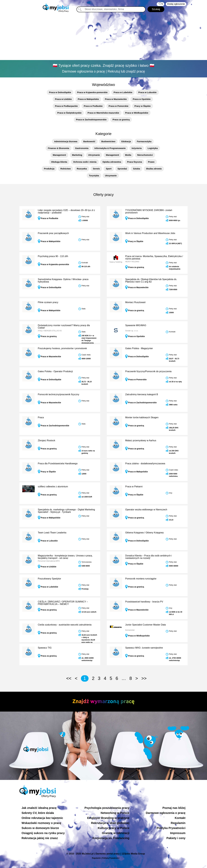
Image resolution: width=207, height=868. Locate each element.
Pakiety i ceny (176, 838)
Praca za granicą (121, 120)
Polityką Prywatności (111, 858)
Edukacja (126, 141)
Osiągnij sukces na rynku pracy (43, 833)
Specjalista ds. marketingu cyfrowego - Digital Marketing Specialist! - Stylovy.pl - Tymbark (66, 511)
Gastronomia (82, 148)
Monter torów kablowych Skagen (142, 417)
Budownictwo (108, 141)
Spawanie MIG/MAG (136, 325)
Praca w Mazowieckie (116, 99)
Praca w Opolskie (142, 99)
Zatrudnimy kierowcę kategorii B (142, 394)
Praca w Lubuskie (147, 92)
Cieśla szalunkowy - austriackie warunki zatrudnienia (65, 625)
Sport (109, 169)
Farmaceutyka (144, 141)
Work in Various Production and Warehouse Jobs (150, 233)
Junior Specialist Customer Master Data (145, 625)
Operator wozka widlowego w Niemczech (146, 510)
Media (128, 155)
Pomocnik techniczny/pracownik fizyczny (59, 394)
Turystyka (94, 176)
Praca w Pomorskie (119, 106)
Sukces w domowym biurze (40, 828)
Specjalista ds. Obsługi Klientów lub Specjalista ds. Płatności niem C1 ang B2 (151, 281)
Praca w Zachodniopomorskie (91, 120)
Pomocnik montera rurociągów (141, 579)
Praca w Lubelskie (123, 92)
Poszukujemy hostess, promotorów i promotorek (62, 348)
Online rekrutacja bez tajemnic (42, 818)
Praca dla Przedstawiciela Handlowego (58, 464)
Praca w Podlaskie (93, 106)
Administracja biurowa (66, 141)
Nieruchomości (145, 155)
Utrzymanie (94, 155)
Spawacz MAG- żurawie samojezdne (144, 648)
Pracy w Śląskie (143, 106)
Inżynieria (137, 148)
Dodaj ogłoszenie (176, 4)
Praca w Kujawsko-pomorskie (92, 92)
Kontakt (180, 818)
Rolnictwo (66, 169)
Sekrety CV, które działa (38, 813)
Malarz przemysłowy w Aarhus (141, 440)
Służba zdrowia (154, 169)
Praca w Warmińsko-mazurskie (103, 113)
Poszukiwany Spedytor (49, 579)
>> (144, 678)
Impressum (178, 833)
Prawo (151, 162)
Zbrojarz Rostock (47, 440)
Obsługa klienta (59, 162)
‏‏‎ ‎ (160, 4)
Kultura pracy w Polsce (114, 828)
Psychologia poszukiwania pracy (107, 808)
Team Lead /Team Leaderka (52, 533)
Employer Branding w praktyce (108, 818)
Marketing (77, 155)
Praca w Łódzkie (63, 99)
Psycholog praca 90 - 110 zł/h (53, 256)
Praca (41, 417)
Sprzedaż (122, 169)
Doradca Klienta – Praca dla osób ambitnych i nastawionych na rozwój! (148, 557)
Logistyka (153, 148)
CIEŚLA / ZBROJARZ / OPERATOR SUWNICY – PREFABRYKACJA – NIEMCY (63, 603)
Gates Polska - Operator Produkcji (55, 371)
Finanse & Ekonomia (59, 148)
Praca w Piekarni (134, 487)
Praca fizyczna (134, 162)
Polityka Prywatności (171, 828)
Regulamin (178, 823)
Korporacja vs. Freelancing (111, 838)
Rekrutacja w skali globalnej (110, 823)
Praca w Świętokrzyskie (69, 113)
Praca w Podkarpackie (66, 106)
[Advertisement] (103, 37)
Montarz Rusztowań (135, 302)
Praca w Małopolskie (88, 99)
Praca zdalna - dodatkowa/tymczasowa (145, 464)
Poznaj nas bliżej (174, 808)
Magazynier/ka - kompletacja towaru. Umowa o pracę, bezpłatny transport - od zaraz (65, 557)
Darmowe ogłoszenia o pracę (166, 813)
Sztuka (136, 169)
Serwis (96, 169)
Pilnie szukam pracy (48, 302)
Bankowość (89, 141)
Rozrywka (82, 169)
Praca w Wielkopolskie (137, 113)
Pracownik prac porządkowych (53, 233)
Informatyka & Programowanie (110, 148)
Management (59, 155)
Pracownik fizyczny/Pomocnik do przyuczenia (148, 371)
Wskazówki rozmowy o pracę (41, 823)
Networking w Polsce (115, 813)
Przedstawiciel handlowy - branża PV (144, 602)
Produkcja (49, 169)
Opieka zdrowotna (112, 162)
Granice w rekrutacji (116, 833)
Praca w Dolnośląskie (60, 92)
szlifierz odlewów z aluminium (53, 487)
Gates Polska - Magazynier (139, 348)
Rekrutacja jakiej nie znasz (40, 838)
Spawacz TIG (45, 648)
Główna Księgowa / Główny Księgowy (144, 533)
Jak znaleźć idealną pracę (39, 808)
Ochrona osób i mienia (85, 162)
